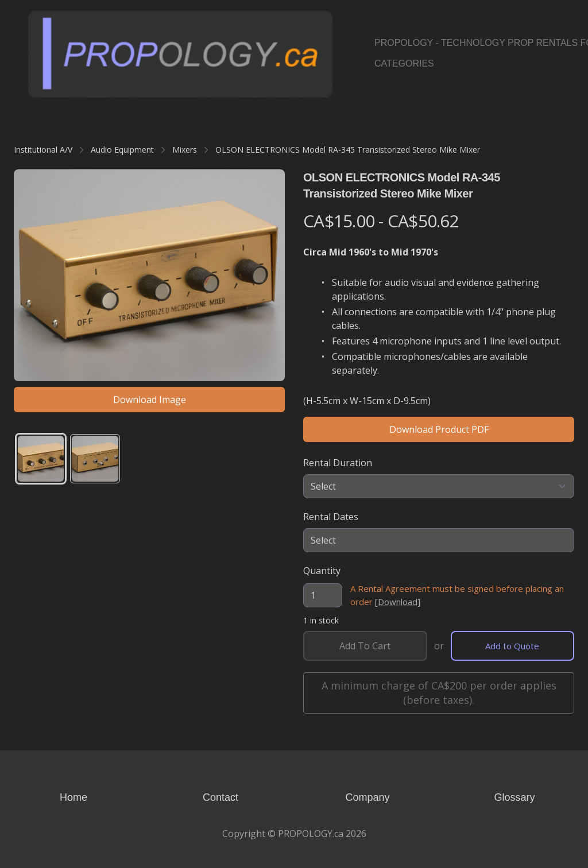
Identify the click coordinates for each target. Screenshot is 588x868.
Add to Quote (512, 646)
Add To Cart (365, 646)
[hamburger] (347, 21)
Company (367, 797)
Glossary (514, 797)
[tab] (41, 459)
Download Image (150, 400)
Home (73, 797)
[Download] (398, 602)
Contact (220, 797)
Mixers (185, 150)
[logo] (180, 53)
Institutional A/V (43, 150)
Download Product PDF (439, 429)
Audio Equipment (122, 150)
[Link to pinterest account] (554, 53)
